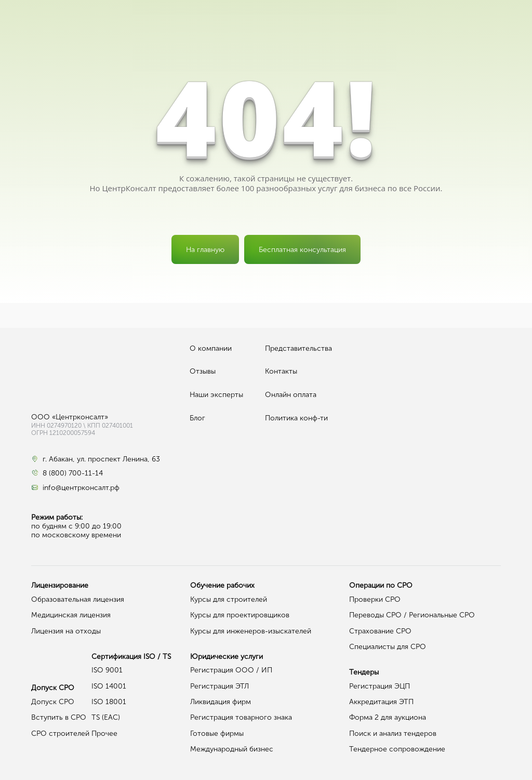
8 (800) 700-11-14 (73, 473)
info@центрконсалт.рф (81, 488)
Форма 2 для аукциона (388, 717)
